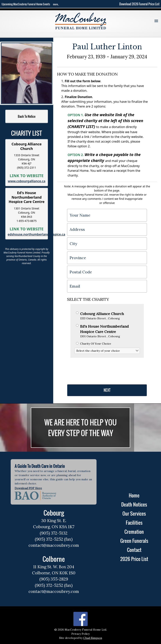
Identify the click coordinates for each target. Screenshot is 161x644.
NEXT (107, 390)
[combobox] (107, 351)
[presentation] (97, 369)
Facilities (134, 522)
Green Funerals (134, 541)
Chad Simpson (93, 638)
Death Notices (134, 504)
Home (134, 495)
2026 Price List (134, 559)
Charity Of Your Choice (94, 344)
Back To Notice (27, 116)
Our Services (134, 513)
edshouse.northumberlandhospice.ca (36, 234)
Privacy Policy (80, 634)
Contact (134, 550)
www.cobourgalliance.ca (27, 181)
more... (56, 4)
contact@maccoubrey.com (54, 545)
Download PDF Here (28, 488)
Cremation (134, 532)
